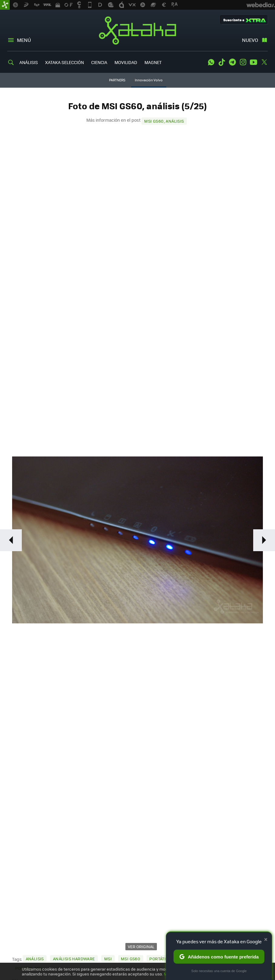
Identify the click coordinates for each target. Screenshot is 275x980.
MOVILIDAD (126, 62)
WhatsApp (211, 62)
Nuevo (250, 40)
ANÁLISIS (29, 62)
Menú (24, 40)
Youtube (253, 62)
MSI (108, 959)
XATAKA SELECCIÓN (65, 62)
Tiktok (222, 62)
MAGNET (153, 62)
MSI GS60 (131, 959)
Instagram (243, 62)
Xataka (137, 30)
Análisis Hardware (74, 959)
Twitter (264, 62)
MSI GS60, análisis (164, 121)
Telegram (232, 62)
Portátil (159, 959)
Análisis (35, 959)
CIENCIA (99, 62)
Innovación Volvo (149, 80)
